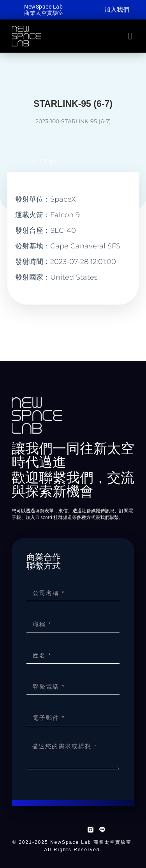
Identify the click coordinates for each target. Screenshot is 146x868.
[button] (130, 36)
